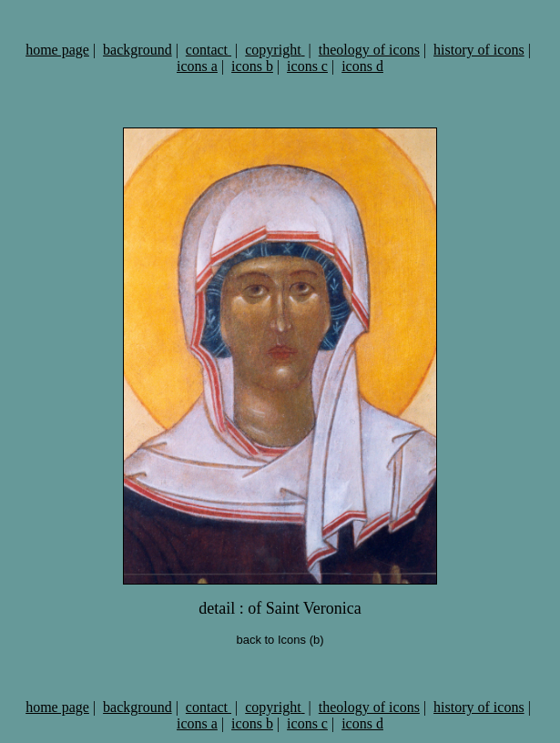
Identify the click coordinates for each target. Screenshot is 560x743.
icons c (307, 66)
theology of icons (369, 50)
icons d (362, 66)
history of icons (479, 50)
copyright (275, 50)
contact (209, 50)
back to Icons (271, 640)
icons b (252, 66)
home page (57, 50)
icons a (197, 66)
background (137, 50)
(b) (315, 640)
